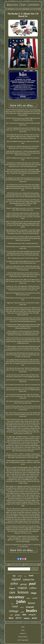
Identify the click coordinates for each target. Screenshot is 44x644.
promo (17, 615)
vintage (14, 611)
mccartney (16, 597)
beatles (32, 611)
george (24, 584)
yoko (14, 584)
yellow (33, 588)
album (22, 607)
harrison (31, 603)
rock (11, 615)
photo (19, 618)
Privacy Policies (23, 637)
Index (23, 627)
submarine (29, 579)
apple (28, 598)
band (31, 576)
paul (32, 583)
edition (27, 618)
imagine (32, 615)
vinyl (15, 606)
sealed (35, 598)
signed (16, 579)
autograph (30, 607)
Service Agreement (23, 640)
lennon (23, 592)
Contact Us (23, 633)
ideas (11, 618)
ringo (34, 593)
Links (23, 630)
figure (12, 589)
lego (14, 576)
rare (12, 592)
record (20, 576)
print (12, 604)
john (21, 602)
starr (25, 576)
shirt (24, 615)
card (22, 612)
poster (35, 618)
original (22, 588)
